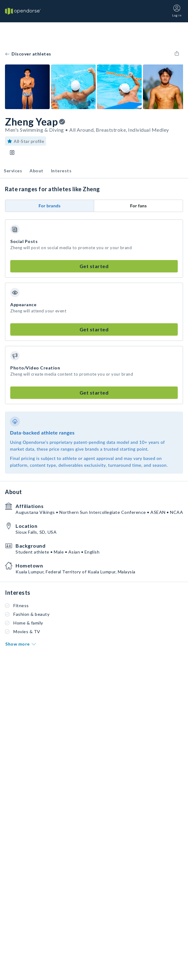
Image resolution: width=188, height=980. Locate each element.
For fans (139, 206)
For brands (50, 206)
